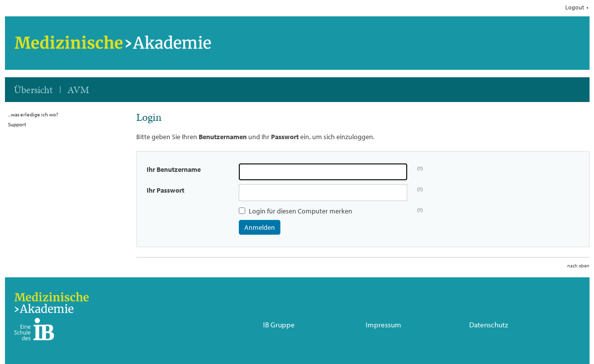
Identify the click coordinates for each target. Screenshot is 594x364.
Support (17, 124)
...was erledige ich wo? (33, 114)
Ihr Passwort (165, 190)
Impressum (383, 325)
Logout (575, 8)
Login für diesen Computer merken (300, 211)
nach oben (578, 266)
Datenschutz (488, 325)
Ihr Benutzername (174, 169)
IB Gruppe (279, 325)
